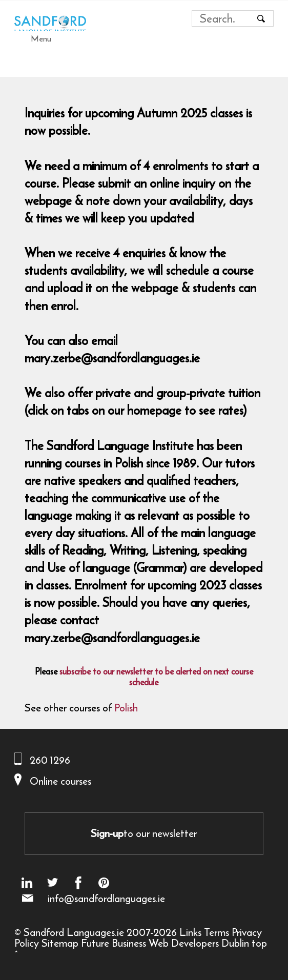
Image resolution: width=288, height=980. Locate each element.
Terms (217, 932)
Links (190, 932)
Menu (41, 38)
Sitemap (60, 943)
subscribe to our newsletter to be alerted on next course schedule (156, 677)
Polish (126, 708)
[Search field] (223, 18)
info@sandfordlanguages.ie (106, 899)
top (259, 943)
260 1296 (50, 760)
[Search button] (261, 18)
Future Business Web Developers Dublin (165, 943)
